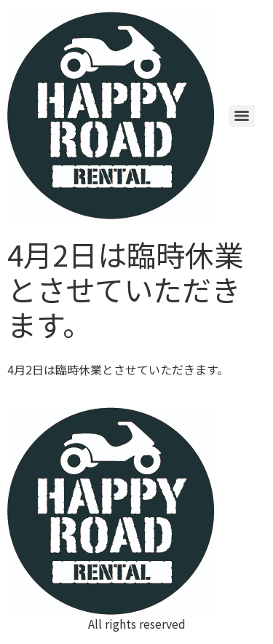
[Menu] (242, 116)
